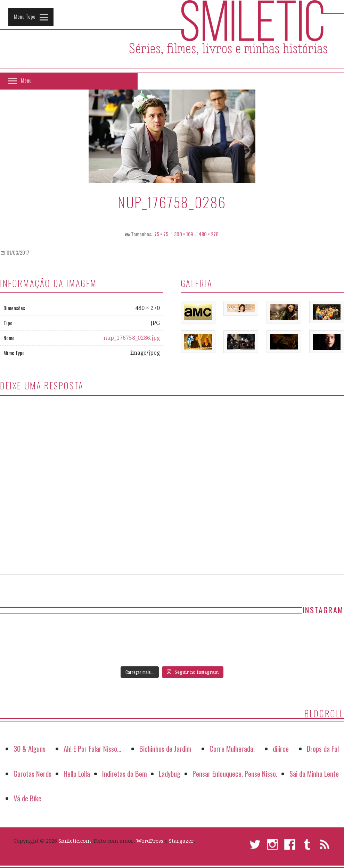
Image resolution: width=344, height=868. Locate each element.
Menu (26, 80)
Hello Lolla (77, 773)
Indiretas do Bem (125, 773)
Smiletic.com (75, 841)
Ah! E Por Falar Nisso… (92, 748)
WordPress (150, 841)
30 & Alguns (30, 748)
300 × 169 (183, 234)
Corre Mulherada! (232, 748)
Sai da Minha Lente (314, 773)
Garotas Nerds (32, 773)
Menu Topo (25, 16)
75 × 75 (161, 234)
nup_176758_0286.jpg (132, 338)
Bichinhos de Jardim (165, 748)
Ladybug (170, 773)
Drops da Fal (323, 748)
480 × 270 (209, 234)
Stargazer (181, 841)
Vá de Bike (27, 798)
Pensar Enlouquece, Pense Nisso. (235, 773)
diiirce (281, 748)
